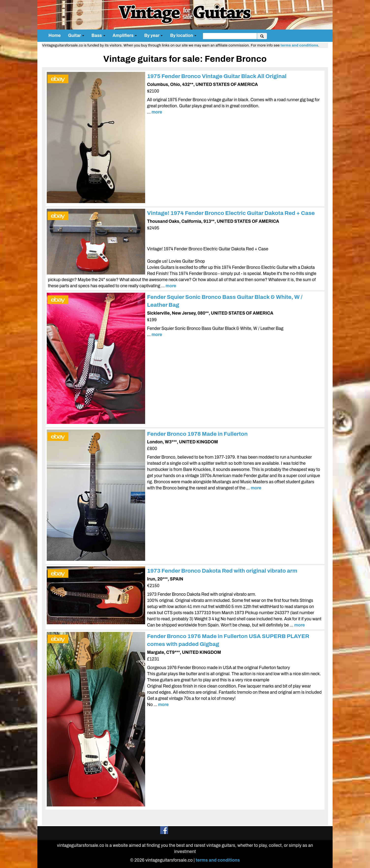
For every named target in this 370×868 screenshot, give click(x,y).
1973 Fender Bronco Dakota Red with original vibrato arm (222, 571)
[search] (230, 36)
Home (55, 36)
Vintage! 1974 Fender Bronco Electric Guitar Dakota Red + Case (231, 213)
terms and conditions (299, 45)
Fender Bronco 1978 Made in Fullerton (197, 434)
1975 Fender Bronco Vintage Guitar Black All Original (217, 76)
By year (153, 36)
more (157, 112)
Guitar (76, 36)
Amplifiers (125, 36)
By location (183, 36)
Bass (98, 36)
